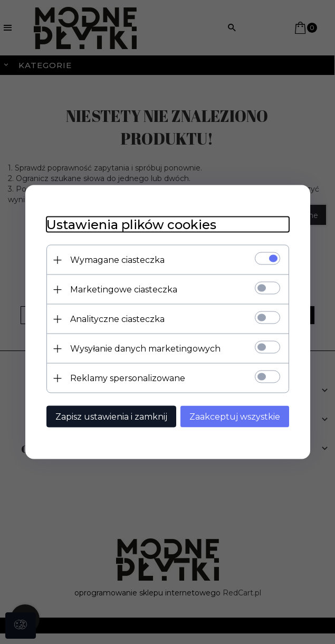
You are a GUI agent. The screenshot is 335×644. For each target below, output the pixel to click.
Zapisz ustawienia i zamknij (111, 417)
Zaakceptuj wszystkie (235, 417)
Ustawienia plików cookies (131, 225)
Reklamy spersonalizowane (128, 378)
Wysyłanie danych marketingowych (145, 349)
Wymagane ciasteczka (117, 260)
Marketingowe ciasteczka (124, 290)
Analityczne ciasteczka (117, 319)
